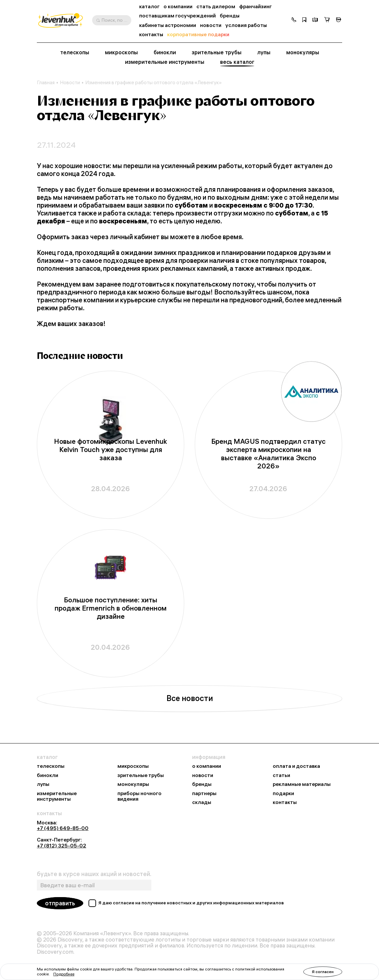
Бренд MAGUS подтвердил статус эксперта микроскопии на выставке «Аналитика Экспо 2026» (268, 453)
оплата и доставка (296, 766)
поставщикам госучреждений (177, 16)
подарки (283, 793)
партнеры (204, 793)
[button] (294, 20)
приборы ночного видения (139, 796)
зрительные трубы (217, 52)
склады (202, 802)
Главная (46, 83)
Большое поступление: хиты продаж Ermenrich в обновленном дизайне (111, 608)
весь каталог (237, 62)
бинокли (165, 52)
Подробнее (64, 974)
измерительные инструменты (165, 62)
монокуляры (303, 52)
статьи (281, 775)
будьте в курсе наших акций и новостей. (94, 874)
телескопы (75, 52)
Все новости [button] (190, 698)
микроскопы (121, 52)
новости (211, 25)
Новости (70, 83)
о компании (178, 6)
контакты (151, 34)
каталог (149, 6)
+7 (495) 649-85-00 (63, 828)
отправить (60, 903)
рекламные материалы (302, 784)
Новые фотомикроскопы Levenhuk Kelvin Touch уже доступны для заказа (111, 450)
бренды (230, 16)
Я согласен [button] (323, 972)
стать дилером (216, 6)
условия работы (246, 25)
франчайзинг (255, 6)
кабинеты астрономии (168, 25)
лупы (264, 52)
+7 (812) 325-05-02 (62, 846)
